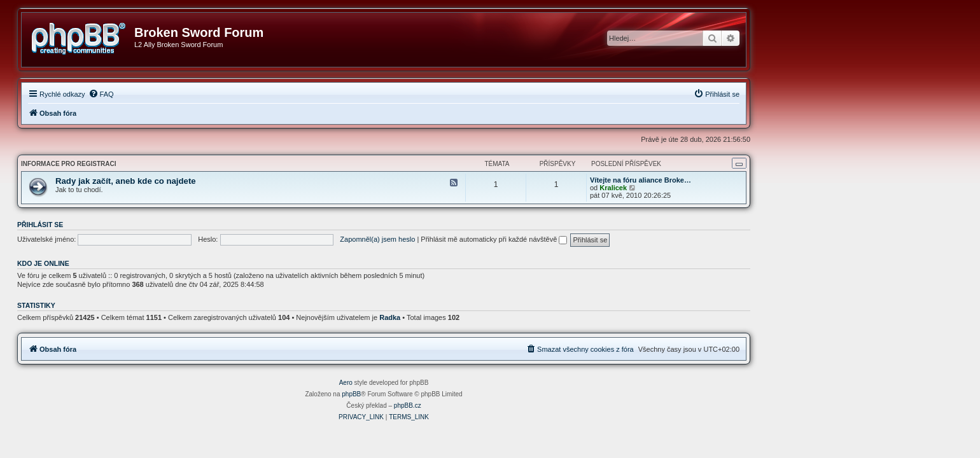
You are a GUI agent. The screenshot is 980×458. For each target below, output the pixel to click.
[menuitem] (207, 94)
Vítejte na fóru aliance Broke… (747, 180)
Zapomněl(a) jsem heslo (484, 239)
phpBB (458, 394)
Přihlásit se (146, 225)
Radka (496, 317)
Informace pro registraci (175, 164)
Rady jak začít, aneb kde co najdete (232, 181)
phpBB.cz (514, 406)
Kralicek (719, 188)
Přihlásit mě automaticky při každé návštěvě (600, 239)
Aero (452, 383)
